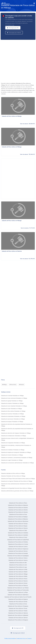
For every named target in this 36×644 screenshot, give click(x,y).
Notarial (21, 385)
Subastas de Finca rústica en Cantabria (18, 533)
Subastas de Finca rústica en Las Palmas (18, 588)
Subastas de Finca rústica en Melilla (18, 576)
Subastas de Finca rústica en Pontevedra (18, 590)
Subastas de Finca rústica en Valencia (18, 613)
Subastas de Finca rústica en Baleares (18, 519)
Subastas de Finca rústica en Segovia (18, 599)
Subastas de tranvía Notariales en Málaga (12, 455)
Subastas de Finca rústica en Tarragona (18, 606)
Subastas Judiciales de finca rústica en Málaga (13, 473)
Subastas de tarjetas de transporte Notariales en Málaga (16, 452)
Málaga (4, 385)
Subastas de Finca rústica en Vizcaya (18, 524)
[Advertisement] (18, 61)
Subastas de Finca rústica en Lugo (18, 567)
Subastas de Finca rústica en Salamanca (18, 595)
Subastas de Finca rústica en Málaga (18, 574)
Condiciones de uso (21, 638)
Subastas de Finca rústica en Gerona (18, 551)
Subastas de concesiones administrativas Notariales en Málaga (17, 463)
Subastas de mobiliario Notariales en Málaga (13, 450)
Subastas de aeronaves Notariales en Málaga (13, 419)
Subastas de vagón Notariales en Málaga (12, 460)
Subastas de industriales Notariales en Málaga (13, 416)
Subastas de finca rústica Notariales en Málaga (13, 411)
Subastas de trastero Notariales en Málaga (12, 403)
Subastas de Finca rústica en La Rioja (18, 592)
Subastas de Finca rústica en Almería (18, 510)
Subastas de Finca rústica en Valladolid (18, 615)
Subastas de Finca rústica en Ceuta (18, 537)
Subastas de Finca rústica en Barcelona (18, 521)
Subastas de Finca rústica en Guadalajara (18, 556)
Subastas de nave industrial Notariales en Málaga (14, 406)
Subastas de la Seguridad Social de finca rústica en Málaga (16, 488)
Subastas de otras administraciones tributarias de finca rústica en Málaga (18, 485)
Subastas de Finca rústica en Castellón (18, 535)
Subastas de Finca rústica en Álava (18, 503)
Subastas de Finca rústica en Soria (18, 604)
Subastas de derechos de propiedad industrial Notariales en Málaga (17, 425)
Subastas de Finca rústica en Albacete (18, 505)
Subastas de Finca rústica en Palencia (18, 586)
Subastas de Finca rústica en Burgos (18, 526)
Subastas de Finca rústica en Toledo (18, 611)
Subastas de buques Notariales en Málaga (12, 422)
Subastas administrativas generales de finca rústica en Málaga (17, 491)
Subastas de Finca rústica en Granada (18, 553)
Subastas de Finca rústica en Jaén (18, 563)
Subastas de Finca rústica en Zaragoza (18, 620)
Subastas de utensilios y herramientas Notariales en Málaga (17, 458)
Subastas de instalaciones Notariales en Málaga (14, 436)
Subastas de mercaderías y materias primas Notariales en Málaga (16, 446)
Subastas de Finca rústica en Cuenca (18, 547)
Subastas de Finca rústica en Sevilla (18, 602)
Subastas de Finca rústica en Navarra (18, 581)
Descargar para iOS (13, 28)
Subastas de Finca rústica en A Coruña (18, 544)
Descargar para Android (14, 33)
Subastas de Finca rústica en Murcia (18, 579)
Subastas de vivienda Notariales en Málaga (12, 396)
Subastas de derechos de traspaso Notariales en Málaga (16, 433)
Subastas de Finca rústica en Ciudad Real (18, 540)
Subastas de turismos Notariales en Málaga (12, 414)
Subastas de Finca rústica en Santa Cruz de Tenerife (18, 597)
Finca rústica (13, 385)
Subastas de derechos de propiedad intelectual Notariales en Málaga (17, 430)
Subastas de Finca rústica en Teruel (18, 608)
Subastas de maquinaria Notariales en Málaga (13, 443)
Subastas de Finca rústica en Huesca (18, 560)
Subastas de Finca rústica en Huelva (18, 558)
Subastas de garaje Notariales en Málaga (12, 401)
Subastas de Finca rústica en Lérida (18, 569)
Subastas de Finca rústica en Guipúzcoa (18, 549)
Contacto (29, 638)
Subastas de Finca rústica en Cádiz (18, 531)
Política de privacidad (10, 638)
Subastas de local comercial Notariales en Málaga (14, 398)
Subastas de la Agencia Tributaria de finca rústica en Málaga (17, 481)
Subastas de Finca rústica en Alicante (18, 508)
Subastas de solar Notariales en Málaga (11, 409)
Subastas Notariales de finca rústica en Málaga (13, 476)
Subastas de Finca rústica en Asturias (18, 512)
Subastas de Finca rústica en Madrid (18, 572)
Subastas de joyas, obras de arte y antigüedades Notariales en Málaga (17, 439)
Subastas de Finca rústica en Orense (18, 583)
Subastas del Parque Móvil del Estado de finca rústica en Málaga (18, 479)
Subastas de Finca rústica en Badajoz (18, 517)
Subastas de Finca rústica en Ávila (18, 514)
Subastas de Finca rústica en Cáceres (18, 528)
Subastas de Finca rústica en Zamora (18, 618)
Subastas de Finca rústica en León (18, 565)
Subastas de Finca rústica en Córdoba (18, 542)
